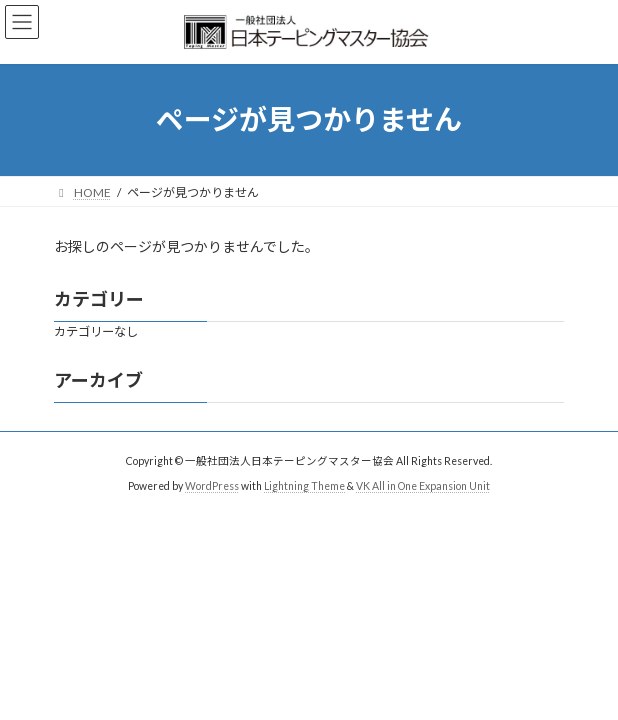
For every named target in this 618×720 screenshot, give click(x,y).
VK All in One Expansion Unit (423, 486)
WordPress (212, 486)
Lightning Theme (304, 486)
